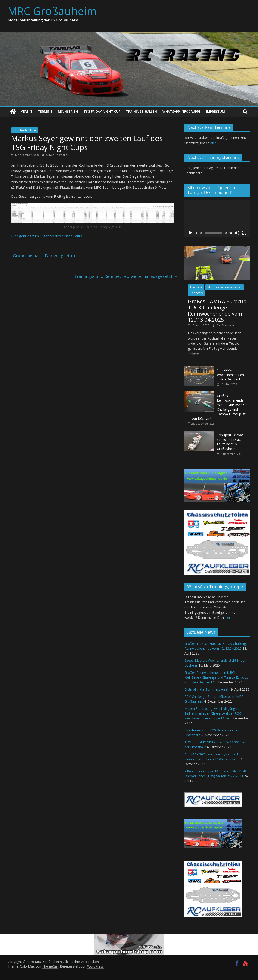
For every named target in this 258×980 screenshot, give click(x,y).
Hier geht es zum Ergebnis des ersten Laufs (47, 236)
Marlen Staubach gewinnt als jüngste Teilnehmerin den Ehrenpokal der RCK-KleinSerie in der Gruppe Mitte (213, 713)
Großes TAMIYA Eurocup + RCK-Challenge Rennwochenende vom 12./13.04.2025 (217, 310)
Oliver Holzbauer (57, 155)
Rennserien (68, 111)
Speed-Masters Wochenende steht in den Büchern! (231, 375)
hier (227, 617)
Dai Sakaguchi (226, 325)
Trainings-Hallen (141, 111)
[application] (217, 219)
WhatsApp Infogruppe (182, 111)
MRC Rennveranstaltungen (225, 287)
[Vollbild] (244, 233)
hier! (213, 143)
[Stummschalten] (237, 233)
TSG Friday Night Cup (102, 111)
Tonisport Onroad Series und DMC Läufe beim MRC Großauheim (230, 442)
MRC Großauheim (52, 11)
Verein (26, 111)
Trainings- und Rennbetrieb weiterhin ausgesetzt (126, 276)
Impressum (216, 111)
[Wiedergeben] (190, 233)
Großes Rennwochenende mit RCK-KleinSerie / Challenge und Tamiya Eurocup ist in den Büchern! (217, 407)
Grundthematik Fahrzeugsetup (41, 256)
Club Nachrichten (25, 130)
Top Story (197, 293)
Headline (196, 287)
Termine (45, 111)
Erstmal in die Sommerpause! (206, 689)
